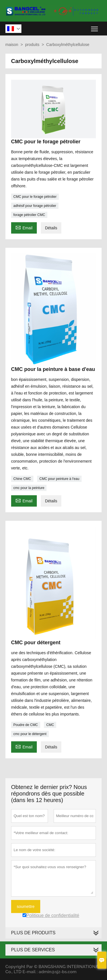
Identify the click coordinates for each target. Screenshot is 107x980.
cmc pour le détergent (30, 734)
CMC (50, 725)
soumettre (26, 906)
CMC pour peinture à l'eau (59, 479)
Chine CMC (22, 479)
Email (24, 227)
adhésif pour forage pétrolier (35, 206)
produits (32, 45)
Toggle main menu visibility (95, 27)
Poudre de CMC (26, 725)
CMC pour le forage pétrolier (35, 197)
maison (12, 45)
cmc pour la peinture (29, 488)
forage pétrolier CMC (29, 215)
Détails (51, 228)
